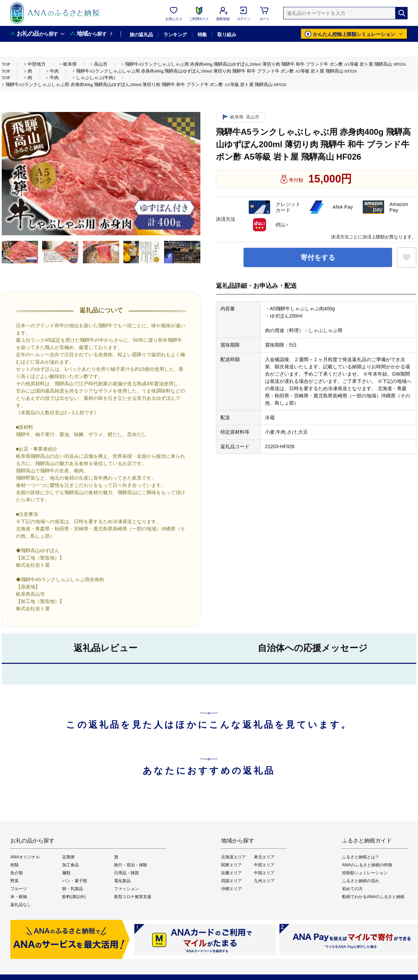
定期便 (68, 857)
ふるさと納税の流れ (361, 881)
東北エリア (264, 857)
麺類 (66, 873)
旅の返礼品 (141, 35)
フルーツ (19, 889)
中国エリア (264, 873)
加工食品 (70, 865)
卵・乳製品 (73, 889)
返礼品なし (21, 905)
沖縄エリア (231, 889)
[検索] (401, 13)
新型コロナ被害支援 (133, 897)
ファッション (126, 889)
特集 (202, 35)
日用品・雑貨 (126, 873)
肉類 (15, 865)
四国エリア (231, 881)
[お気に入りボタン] (407, 257)
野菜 (15, 881)
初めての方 (352, 889)
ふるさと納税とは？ (361, 857)
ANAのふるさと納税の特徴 (367, 865)
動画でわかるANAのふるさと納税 (373, 897)
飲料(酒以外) (74, 897)
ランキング (175, 35)
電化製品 (122, 881)
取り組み (227, 35)
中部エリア (264, 865)
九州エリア (264, 881)
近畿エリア (231, 873)
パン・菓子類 (75, 881)
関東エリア (231, 865)
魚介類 (17, 873)
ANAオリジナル (25, 857)
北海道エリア (234, 857)
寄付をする (318, 257)
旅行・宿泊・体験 (131, 865)
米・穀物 (19, 897)
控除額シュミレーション (365, 873)
